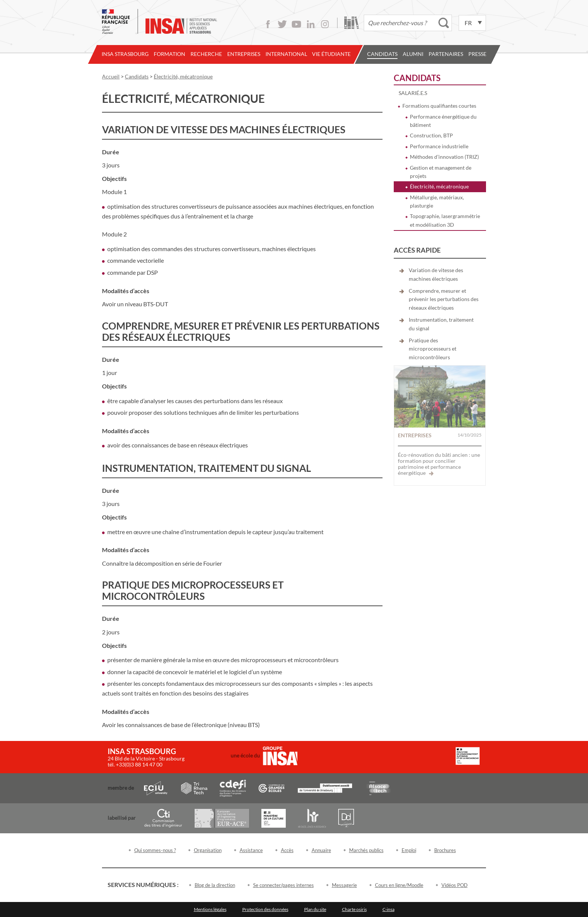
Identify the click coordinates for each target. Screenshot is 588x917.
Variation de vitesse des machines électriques (436, 274)
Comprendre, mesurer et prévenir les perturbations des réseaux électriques (444, 299)
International (286, 54)
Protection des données (265, 909)
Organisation (208, 850)
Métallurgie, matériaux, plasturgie (437, 201)
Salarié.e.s (413, 93)
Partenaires (446, 54)
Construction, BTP (431, 135)
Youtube (296, 24)
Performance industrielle (439, 146)
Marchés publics (366, 850)
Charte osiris (354, 909)
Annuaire (321, 850)
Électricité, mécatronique (439, 186)
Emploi (409, 850)
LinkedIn (311, 24)
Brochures (445, 850)
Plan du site (315, 909)
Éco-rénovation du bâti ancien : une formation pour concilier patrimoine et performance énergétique (439, 464)
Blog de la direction (215, 885)
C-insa (388, 909)
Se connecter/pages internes (283, 885)
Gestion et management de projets (441, 172)
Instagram (325, 24)
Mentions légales (210, 909)
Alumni (413, 54)
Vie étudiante (331, 54)
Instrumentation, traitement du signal (441, 324)
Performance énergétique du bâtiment (443, 121)
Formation (169, 54)
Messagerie (344, 885)
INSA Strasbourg (125, 54)
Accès (287, 850)
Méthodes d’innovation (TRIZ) (444, 157)
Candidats (382, 54)
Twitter (282, 24)
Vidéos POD (454, 885)
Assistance (251, 850)
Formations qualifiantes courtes (439, 106)
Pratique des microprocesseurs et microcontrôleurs (433, 349)
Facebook (268, 24)
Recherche (206, 54)
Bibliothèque (352, 23)
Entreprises (244, 54)
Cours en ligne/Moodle (399, 885)
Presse (477, 54)
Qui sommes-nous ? (155, 850)
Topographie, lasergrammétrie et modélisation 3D (445, 220)
